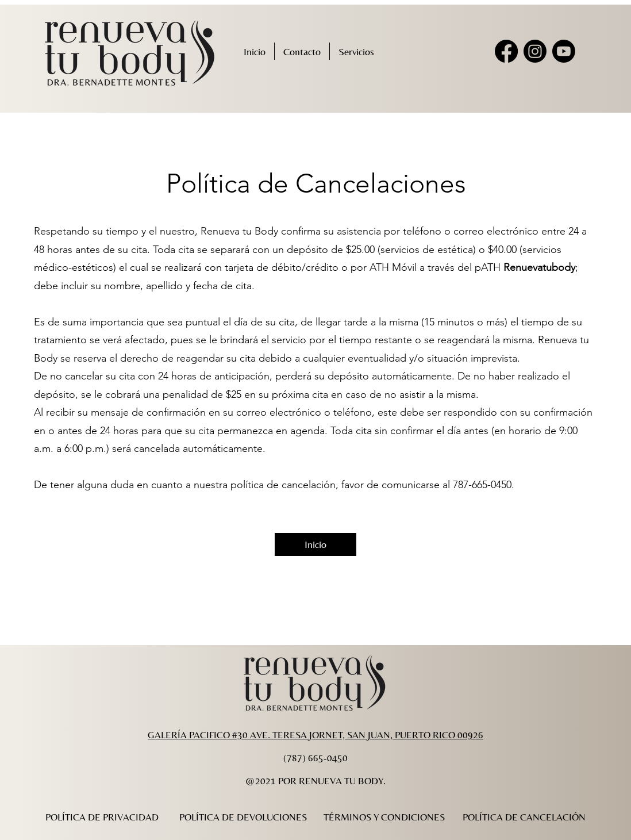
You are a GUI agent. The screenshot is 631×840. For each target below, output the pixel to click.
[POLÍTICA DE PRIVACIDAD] (102, 817)
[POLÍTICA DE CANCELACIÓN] (524, 817)
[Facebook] (506, 51)
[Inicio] (315, 544)
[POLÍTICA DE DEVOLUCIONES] (243, 817)
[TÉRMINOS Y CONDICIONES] (384, 817)
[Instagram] (535, 51)
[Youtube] (564, 51)
